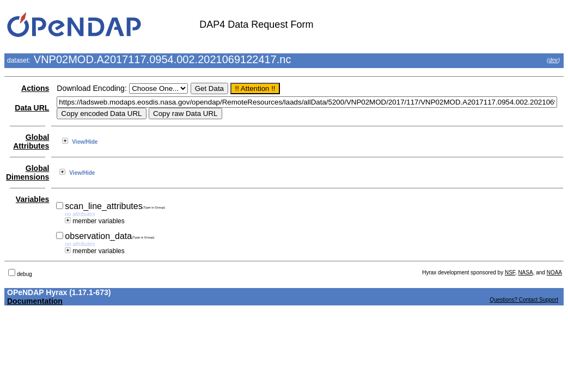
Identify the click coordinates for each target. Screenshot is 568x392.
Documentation (35, 301)
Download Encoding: (91, 88)
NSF (510, 272)
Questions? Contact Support (524, 300)
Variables (33, 199)
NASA (525, 272)
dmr (553, 60)
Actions (35, 88)
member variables (94, 221)
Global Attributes (31, 142)
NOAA (554, 272)
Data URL (32, 108)
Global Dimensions (28, 173)
